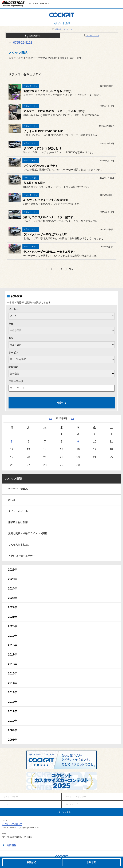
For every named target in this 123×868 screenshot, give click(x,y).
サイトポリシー (11, 797)
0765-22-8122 (23, 43)
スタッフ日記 (13, 479)
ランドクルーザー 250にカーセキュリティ (50, 252)
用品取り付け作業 (18, 522)
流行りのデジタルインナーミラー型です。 (50, 217)
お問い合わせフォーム (62, 29)
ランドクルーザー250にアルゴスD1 (45, 234)
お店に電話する (33, 36)
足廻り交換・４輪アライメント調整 (28, 533)
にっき (12, 500)
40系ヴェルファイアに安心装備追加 (46, 200)
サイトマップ (71, 804)
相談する (32, 862)
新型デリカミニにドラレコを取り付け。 (48, 91)
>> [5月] (72, 418)
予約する (91, 862)
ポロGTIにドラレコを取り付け (42, 148)
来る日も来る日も (34, 183)
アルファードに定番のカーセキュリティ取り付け (54, 111)
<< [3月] (51, 418)
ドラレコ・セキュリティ (22, 556)
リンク (7, 804)
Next (72, 269)
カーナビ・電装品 (18, 489)
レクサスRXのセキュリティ (41, 166)
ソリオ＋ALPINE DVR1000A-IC (43, 131)
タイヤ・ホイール (18, 511)
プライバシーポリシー (76, 797)
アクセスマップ (91, 36)
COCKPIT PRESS (40, 4)
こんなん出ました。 (19, 544)
